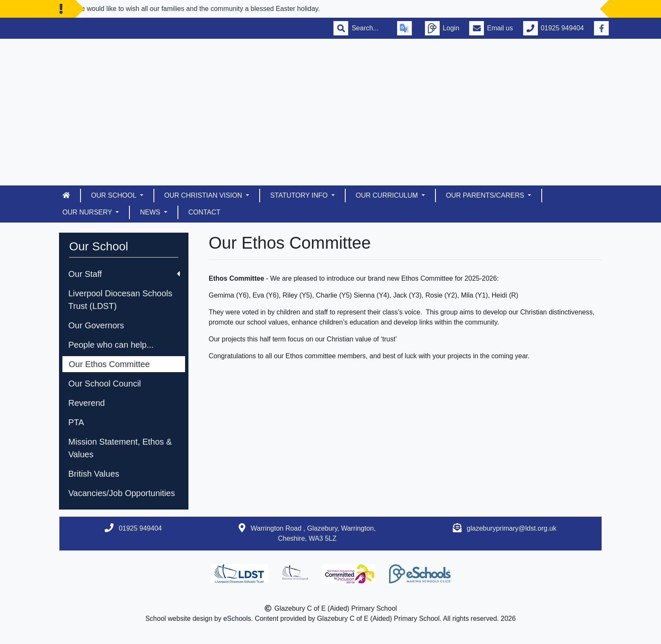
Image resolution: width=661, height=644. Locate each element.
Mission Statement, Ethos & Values (120, 448)
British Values (94, 474)
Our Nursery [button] (88, 212)
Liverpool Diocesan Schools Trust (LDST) (120, 300)
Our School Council (105, 384)
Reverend (87, 403)
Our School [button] (114, 195)
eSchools (237, 619)
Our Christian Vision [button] (204, 195)
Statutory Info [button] (300, 195)
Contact (204, 212)
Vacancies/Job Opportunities (122, 493)
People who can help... (111, 345)
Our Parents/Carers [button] (486, 195)
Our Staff (124, 274)
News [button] (151, 212)
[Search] (369, 28)
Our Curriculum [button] (388, 195)
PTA (76, 422)
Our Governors (96, 325)
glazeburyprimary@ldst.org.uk (512, 528)
